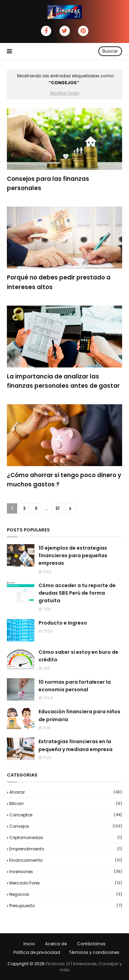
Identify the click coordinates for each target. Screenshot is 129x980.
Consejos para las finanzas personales (48, 183)
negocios (66, 894)
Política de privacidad (37, 952)
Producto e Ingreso (63, 623)
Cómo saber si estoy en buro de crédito (78, 656)
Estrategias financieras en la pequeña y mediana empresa (76, 745)
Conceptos (66, 815)
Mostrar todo (65, 93)
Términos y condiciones (94, 952)
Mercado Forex (66, 883)
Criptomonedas (66, 838)
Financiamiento (66, 860)
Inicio (29, 944)
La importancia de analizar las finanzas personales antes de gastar (63, 381)
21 (57, 508)
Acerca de (56, 944)
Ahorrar (66, 792)
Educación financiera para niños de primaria (79, 715)
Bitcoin (66, 803)
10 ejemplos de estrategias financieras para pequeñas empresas (73, 556)
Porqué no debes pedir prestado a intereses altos (59, 282)
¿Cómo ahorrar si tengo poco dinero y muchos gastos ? (64, 480)
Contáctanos (91, 944)
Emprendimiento (66, 849)
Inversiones (66, 872)
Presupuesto (66, 906)
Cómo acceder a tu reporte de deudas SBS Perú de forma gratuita (77, 593)
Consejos (66, 826)
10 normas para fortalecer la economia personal (75, 686)
